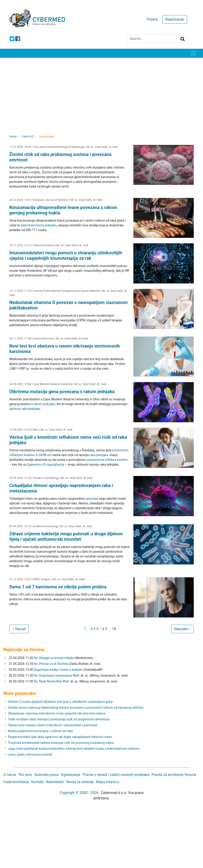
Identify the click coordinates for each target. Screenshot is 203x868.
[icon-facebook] (18, 39)
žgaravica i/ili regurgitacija (46, 464)
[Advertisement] (101, 92)
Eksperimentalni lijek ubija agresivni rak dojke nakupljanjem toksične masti (60, 737)
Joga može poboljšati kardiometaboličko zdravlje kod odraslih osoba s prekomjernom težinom (74, 749)
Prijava (152, 19)
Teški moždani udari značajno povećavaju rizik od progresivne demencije (59, 719)
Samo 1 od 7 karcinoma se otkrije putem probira (58, 587)
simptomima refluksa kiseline (107, 460)
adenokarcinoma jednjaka (39, 225)
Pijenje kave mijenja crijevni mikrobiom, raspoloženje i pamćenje (53, 725)
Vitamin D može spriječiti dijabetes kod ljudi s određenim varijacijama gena (60, 702)
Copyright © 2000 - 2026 (79, 793)
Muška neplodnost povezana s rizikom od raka (40, 731)
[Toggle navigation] (193, 53)
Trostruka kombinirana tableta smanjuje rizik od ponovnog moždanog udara (61, 743)
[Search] (152, 39)
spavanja (92, 499)
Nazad (19, 629)
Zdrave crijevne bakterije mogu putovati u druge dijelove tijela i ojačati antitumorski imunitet (66, 536)
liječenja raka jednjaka (25, 409)
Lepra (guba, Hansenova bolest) (30, 754)
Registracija (175, 19)
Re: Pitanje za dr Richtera (51, 664)
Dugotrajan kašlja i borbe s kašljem (58, 670)
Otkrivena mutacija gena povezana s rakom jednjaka (62, 392)
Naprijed (182, 629)
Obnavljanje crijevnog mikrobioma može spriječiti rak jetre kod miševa (57, 713)
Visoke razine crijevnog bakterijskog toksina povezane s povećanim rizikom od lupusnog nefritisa (76, 708)
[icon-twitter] (12, 39)
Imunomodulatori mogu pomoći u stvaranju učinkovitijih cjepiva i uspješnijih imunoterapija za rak (66, 255)
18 (114, 629)
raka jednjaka (99, 455)
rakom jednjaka (44, 404)
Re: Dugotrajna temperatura (53, 675)
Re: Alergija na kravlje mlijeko (54, 658)
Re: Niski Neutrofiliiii (48, 681)
